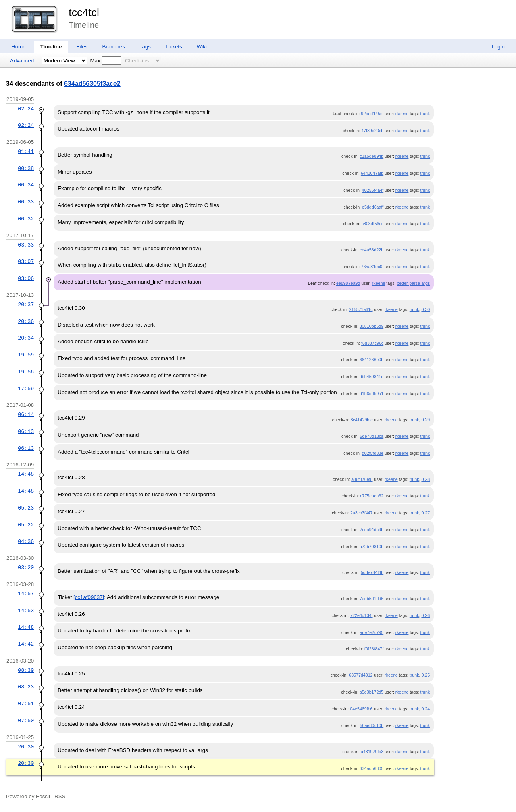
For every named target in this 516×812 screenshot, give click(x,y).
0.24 (425, 709)
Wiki (202, 47)
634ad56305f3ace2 (92, 84)
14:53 (26, 611)
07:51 (26, 704)
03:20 (26, 568)
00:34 (26, 185)
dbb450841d (371, 377)
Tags (145, 47)
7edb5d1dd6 (371, 599)
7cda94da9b (372, 530)
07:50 (26, 721)
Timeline (51, 47)
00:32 (26, 219)
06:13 (26, 431)
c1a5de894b (372, 156)
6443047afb (372, 173)
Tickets (174, 47)
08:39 (26, 670)
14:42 (26, 644)
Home (19, 47)
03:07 (26, 261)
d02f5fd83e (373, 453)
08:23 (26, 687)
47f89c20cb (372, 130)
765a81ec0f (372, 267)
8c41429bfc (361, 420)
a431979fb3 (372, 752)
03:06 (26, 278)
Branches (114, 47)
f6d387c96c (372, 343)
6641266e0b (371, 360)
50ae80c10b (372, 725)
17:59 (26, 389)
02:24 (26, 109)
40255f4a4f (373, 190)
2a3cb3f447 (362, 513)
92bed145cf (372, 114)
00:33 (26, 202)
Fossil (43, 796)
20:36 (26, 321)
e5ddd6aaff (373, 207)
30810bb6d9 (371, 326)
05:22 (26, 525)
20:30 (26, 747)
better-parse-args (413, 283)
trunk (425, 114)
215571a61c (361, 309)
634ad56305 (371, 768)
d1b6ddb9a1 (371, 394)
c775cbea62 (372, 496)
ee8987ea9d (348, 283)
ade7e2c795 (372, 632)
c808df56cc (373, 224)
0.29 (425, 420)
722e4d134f (361, 615)
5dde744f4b (372, 572)
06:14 (26, 414)
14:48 (26, 474)
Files (82, 47)
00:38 (26, 168)
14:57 (26, 594)
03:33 (26, 245)
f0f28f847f (374, 649)
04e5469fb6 (361, 709)
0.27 (425, 513)
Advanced (22, 61)
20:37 (26, 304)
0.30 (425, 309)
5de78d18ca (372, 436)
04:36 (26, 541)
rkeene (402, 114)
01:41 (26, 151)
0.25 (425, 675)
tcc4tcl (84, 12)
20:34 (26, 338)
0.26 (425, 615)
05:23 (26, 508)
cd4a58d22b (372, 250)
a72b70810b (371, 547)
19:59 (26, 355)
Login (498, 47)
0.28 (425, 479)
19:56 (26, 372)
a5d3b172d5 (371, 692)
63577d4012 (361, 675)
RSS (60, 796)
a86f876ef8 (362, 479)
